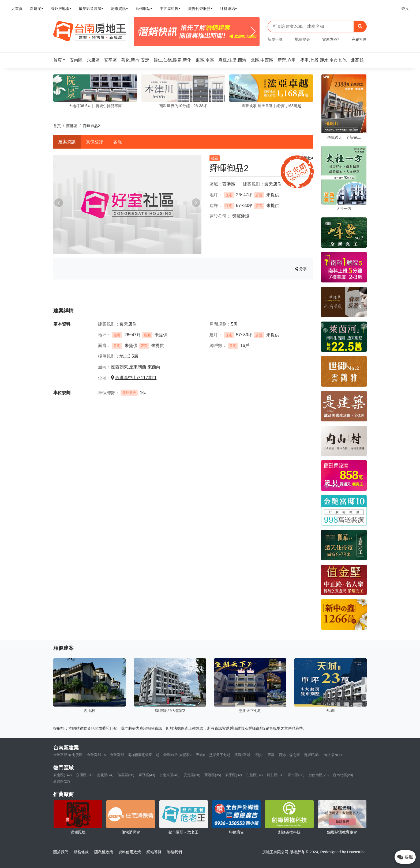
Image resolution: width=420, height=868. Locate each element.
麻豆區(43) (147, 775)
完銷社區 (359, 39)
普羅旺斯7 (312, 755)
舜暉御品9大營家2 (177, 755)
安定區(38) (192, 775)
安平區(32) (234, 775)
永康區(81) (84, 775)
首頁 (57, 126)
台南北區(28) (343, 775)
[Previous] (140, 32)
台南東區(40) (169, 775)
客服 (118, 142)
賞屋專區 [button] (330, 39)
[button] (61, 60)
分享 (301, 269)
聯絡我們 (174, 852)
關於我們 (61, 852)
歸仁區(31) (275, 775)
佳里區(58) (126, 775)
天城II (200, 755)
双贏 (271, 755)
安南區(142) (63, 775)
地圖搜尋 (302, 39)
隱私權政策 (104, 852)
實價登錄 (95, 142)
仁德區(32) (254, 775)
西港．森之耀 (289, 755)
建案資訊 (67, 142)
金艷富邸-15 (97, 755)
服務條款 (81, 852)
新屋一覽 (275, 39)
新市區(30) (296, 775)
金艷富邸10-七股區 (68, 755)
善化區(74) (105, 775)
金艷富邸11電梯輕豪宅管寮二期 (135, 755)
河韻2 (259, 755)
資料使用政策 (130, 852)
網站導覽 (154, 852)
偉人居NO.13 (334, 755)
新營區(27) (62, 781)
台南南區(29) (319, 775)
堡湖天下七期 (220, 755)
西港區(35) (213, 775)
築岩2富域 (242, 755)
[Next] (253, 32)
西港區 (72, 126)
